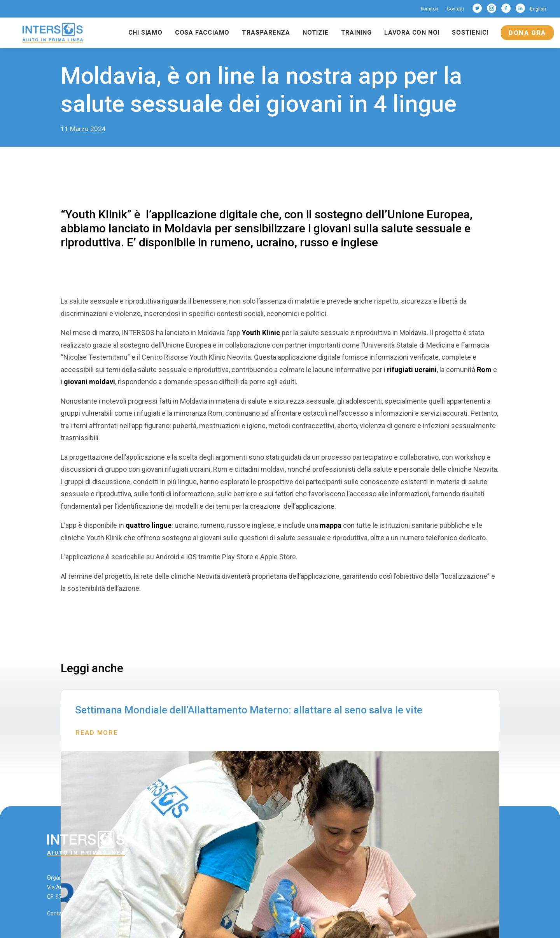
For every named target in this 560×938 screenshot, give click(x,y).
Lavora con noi (412, 32)
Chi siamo (145, 32)
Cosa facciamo (202, 32)
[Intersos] (53, 33)
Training (356, 32)
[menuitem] (431, 9)
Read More (97, 732)
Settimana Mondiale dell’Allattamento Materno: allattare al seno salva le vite (249, 710)
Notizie (316, 32)
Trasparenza (266, 32)
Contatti (455, 9)
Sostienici (470, 32)
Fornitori (430, 9)
